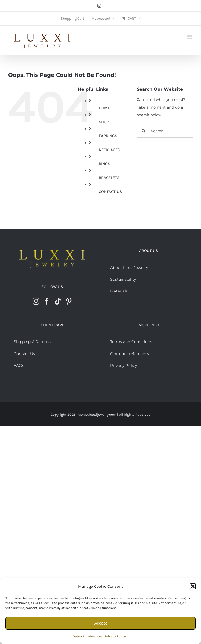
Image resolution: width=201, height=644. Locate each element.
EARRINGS (108, 136)
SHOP (104, 122)
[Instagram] (36, 301)
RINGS (104, 164)
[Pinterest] (69, 301)
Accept (101, 623)
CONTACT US (110, 192)
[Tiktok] (58, 301)
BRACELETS (109, 178)
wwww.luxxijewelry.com (97, 415)
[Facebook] (47, 301)
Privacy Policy (115, 636)
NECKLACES (109, 150)
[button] (193, 586)
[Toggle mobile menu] (190, 37)
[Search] (144, 131)
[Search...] (165, 131)
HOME (104, 108)
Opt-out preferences (88, 636)
